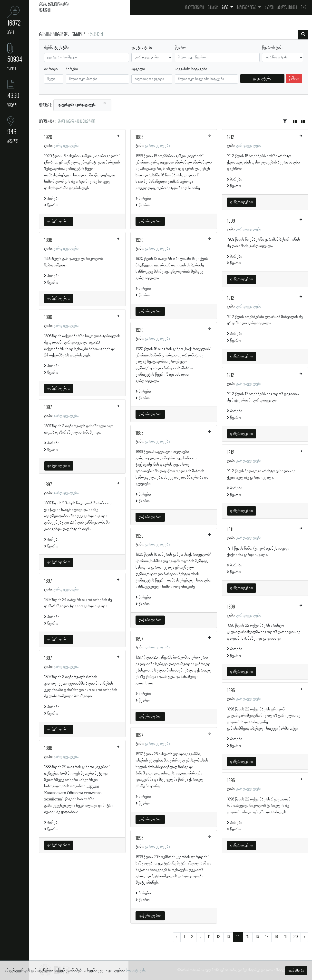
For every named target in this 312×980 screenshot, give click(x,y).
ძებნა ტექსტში (56, 48)
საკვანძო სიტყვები (191, 69)
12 (219, 937)
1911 (230, 530)
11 (209, 937)
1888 (48, 748)
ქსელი (269, 8)
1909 (231, 221)
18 (276, 937)
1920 (48, 137)
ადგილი (138, 69)
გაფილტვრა (262, 79)
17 (267, 937)
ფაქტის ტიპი (142, 48)
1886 (140, 137)
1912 (231, 137)
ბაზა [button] (226, 8)
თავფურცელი (195, 8)
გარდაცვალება (66, 146)
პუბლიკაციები (287, 8)
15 (248, 937)
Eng (303, 8)
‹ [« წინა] (177, 937)
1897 (48, 408)
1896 (48, 318)
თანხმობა (296, 971)
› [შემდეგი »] (304, 937)
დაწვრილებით (59, 221)
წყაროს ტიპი (273, 48)
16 (257, 937)
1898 (48, 240)
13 (228, 937)
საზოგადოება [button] (247, 8)
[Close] (105, 103)
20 (296, 937)
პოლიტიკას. (136, 971)
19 (286, 937)
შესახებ (213, 8)
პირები (72, 69)
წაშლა (294, 79)
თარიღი (51, 69)
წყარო (180, 48)
